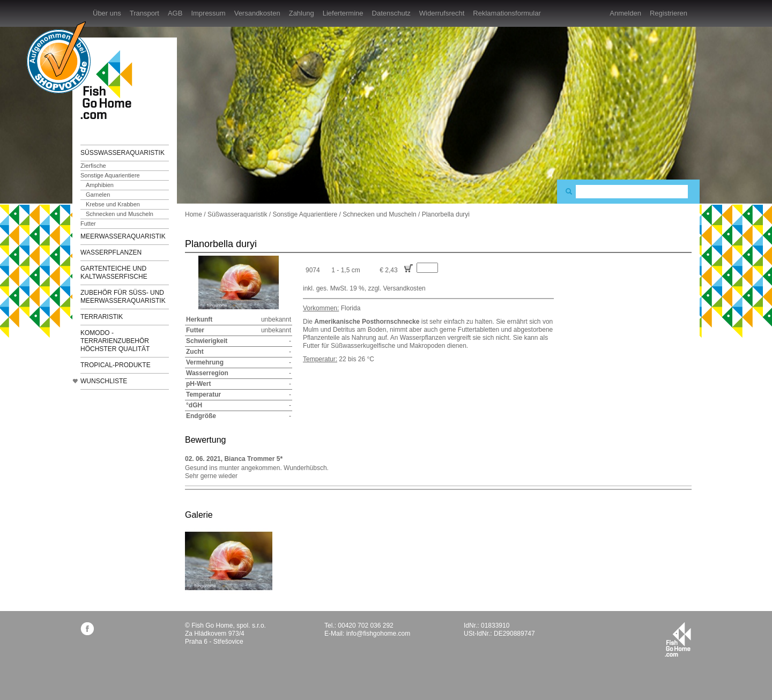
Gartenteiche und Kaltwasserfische (114, 273)
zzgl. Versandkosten (396, 288)
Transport (144, 13)
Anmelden (625, 13)
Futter (88, 224)
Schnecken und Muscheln (120, 214)
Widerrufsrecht (442, 13)
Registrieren (669, 13)
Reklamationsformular (507, 13)
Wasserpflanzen (111, 252)
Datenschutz (391, 13)
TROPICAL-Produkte (116, 365)
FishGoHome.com (110, 84)
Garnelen (98, 195)
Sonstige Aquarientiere (110, 175)
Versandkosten (257, 13)
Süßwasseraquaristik (123, 153)
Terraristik (102, 317)
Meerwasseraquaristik (123, 236)
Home (194, 214)
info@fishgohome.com (378, 634)
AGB (175, 13)
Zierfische (93, 166)
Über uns (107, 13)
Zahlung (302, 13)
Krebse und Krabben (113, 204)
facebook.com (87, 628)
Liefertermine (343, 13)
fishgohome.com (678, 639)
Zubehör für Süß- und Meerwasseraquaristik (123, 297)
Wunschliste (104, 381)
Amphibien (100, 185)
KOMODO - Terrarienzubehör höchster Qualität (115, 341)
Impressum (208, 13)
